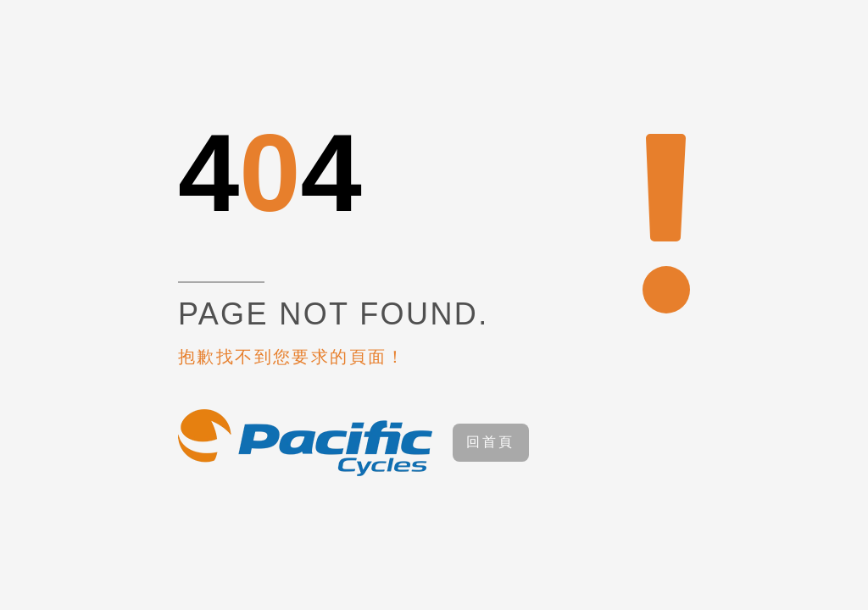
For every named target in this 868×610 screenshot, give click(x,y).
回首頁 (491, 442)
